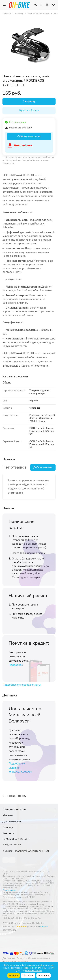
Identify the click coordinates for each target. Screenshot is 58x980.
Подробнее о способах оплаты (21, 685)
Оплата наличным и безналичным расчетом (26, 960)
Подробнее (16, 665)
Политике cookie (33, 971)
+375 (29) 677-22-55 (15, 839)
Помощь (8, 827)
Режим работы (9, 890)
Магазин (8, 815)
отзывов (44, 927)
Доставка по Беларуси (15, 958)
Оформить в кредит (29, 136)
